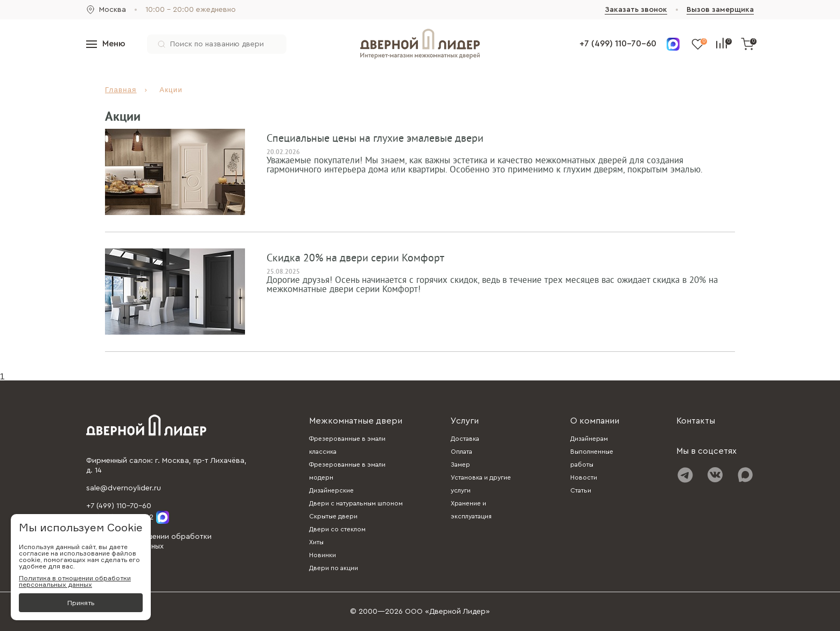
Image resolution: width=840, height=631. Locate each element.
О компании (595, 421)
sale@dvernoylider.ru (124, 488)
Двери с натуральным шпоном (356, 503)
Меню (106, 44)
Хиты (316, 542)
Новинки (323, 555)
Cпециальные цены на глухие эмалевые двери (375, 138)
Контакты (696, 421)
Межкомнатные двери (356, 421)
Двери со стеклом (337, 529)
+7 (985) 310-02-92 (128, 517)
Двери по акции (334, 568)
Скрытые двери (333, 516)
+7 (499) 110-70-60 (618, 44)
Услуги (465, 421)
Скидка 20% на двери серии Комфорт (355, 258)
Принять (81, 603)
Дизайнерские (331, 490)
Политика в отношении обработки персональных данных (75, 581)
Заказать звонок (636, 10)
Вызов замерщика (720, 10)
